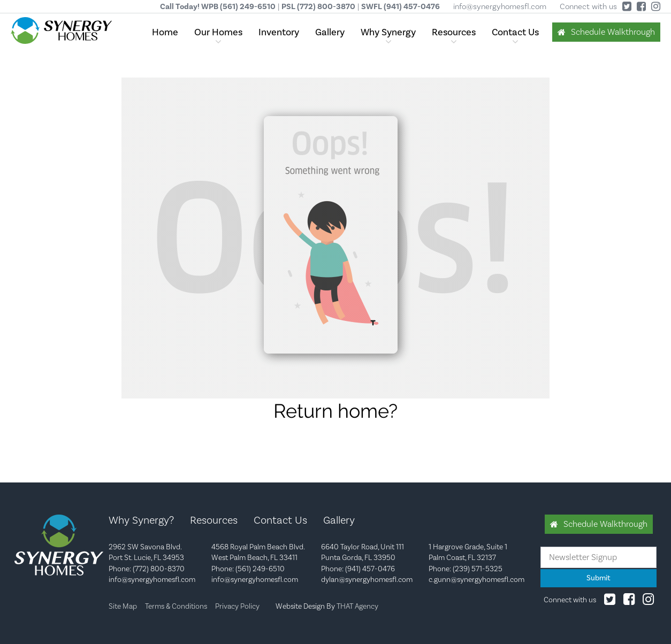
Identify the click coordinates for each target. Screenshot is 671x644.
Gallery (330, 32)
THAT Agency (357, 606)
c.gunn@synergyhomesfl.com (476, 579)
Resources (454, 32)
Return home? (335, 411)
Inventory (279, 32)
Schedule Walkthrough (613, 32)
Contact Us (515, 32)
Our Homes (218, 32)
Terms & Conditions (176, 606)
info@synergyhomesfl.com (500, 6)
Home (165, 32)
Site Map (123, 606)
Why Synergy (388, 32)
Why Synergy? (141, 520)
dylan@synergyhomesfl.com (367, 579)
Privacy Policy (237, 606)
